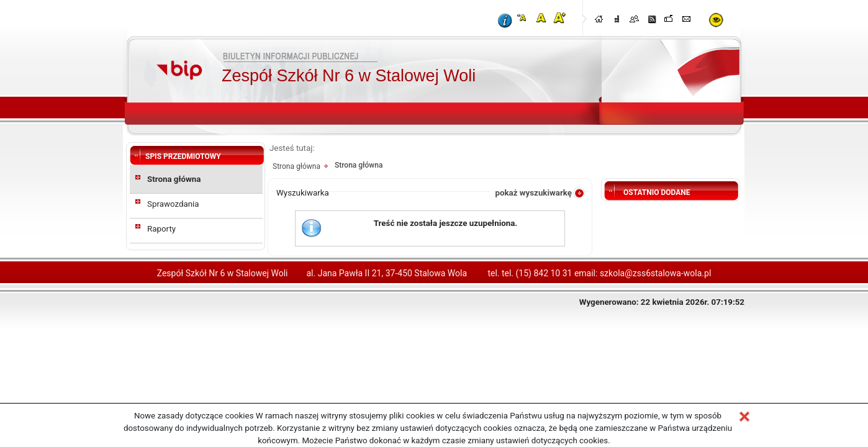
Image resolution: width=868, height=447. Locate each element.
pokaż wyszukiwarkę (533, 193)
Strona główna (174, 179)
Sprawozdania (173, 204)
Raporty (161, 229)
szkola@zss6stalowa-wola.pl (655, 273)
